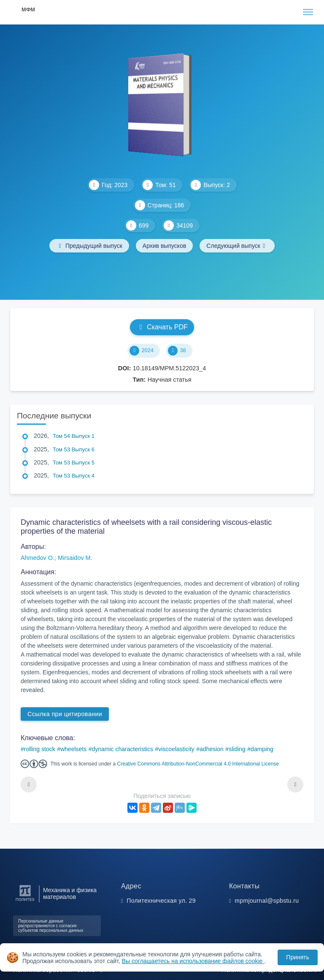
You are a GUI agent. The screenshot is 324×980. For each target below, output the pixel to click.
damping (262, 749)
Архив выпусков (165, 246)
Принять (298, 957)
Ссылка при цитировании (65, 714)
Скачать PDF (162, 327)
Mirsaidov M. (75, 558)
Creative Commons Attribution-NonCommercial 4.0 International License (198, 764)
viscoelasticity (176, 749)
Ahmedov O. (38, 558)
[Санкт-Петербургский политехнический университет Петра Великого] (25, 901)
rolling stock (40, 749)
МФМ (28, 10)
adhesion (212, 749)
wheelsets (73, 749)
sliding (237, 749)
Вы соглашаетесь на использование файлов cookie (193, 961)
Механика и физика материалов (70, 893)
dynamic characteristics (122, 749)
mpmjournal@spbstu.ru (267, 901)
